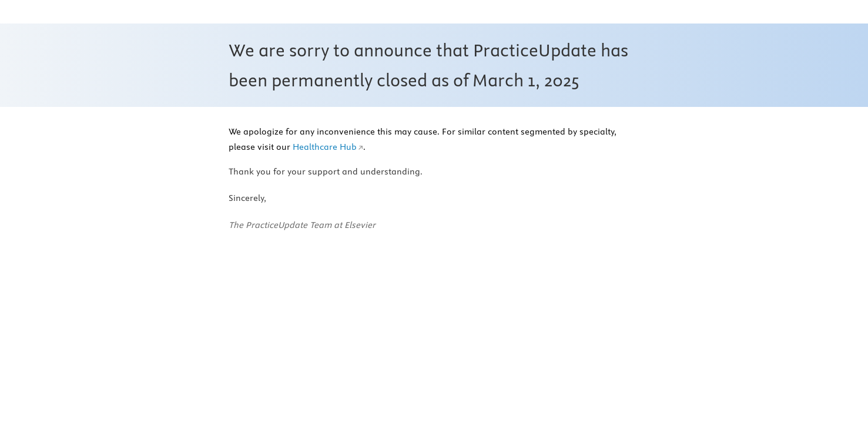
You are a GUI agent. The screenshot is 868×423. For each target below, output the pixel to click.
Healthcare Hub (325, 147)
